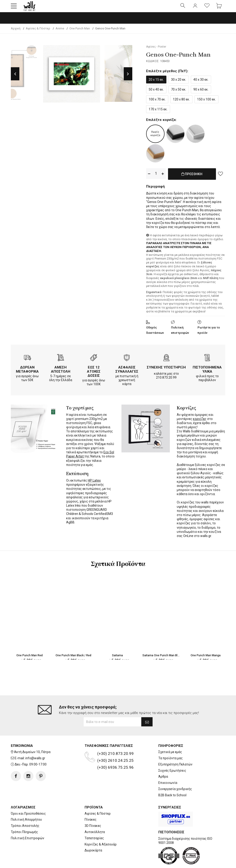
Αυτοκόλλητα (95, 818)
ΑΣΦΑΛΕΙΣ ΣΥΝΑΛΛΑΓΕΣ (127, 372)
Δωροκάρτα (93, 836)
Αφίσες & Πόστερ (98, 799)
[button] (14, 8)
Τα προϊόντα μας (171, 744)
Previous (15, 78)
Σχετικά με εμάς (170, 738)
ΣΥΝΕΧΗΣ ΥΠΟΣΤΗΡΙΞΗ (166, 370)
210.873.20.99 (166, 380)
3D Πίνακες (93, 811)
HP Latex (94, 483)
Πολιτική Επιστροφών (28, 824)
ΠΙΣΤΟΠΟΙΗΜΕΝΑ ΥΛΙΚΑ (207, 372)
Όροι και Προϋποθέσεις (28, 799)
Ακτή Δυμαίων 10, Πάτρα (32, 738)
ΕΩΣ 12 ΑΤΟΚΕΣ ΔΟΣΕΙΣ (94, 374)
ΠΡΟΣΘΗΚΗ (192, 180)
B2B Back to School (172, 781)
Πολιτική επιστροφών (180, 333)
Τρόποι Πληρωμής (24, 818)
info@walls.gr (35, 744)
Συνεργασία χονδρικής (175, 775)
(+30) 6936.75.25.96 (115, 753)
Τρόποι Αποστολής (25, 811)
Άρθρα (163, 762)
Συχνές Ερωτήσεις (172, 756)
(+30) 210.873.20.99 (115, 739)
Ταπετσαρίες (94, 824)
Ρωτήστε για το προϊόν (209, 333)
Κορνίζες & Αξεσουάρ (101, 830)
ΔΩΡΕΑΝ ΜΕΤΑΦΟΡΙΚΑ (27, 372)
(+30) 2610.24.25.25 (115, 746)
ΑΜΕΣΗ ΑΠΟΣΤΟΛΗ (61, 372)
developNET (156, 862)
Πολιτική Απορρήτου (26, 805)
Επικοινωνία (168, 768)
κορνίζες (200, 422)
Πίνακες (91, 805)
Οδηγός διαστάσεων (155, 333)
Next (128, 78)
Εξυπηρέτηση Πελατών (175, 750)
